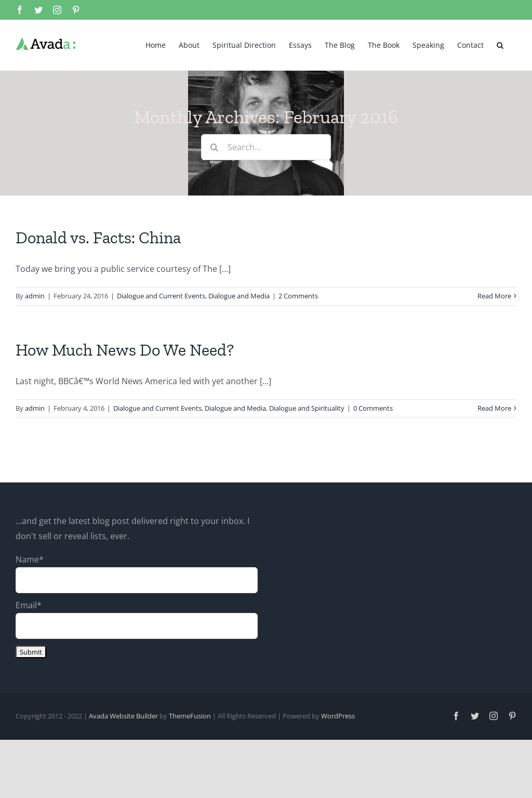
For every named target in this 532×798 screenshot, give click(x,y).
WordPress (338, 716)
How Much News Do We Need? (125, 350)
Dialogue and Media (239, 296)
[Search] (214, 147)
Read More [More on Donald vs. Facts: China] (494, 296)
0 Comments (373, 408)
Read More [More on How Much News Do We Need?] (494, 408)
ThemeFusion (190, 716)
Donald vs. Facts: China (98, 238)
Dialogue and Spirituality (307, 408)
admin (35, 296)
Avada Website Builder (123, 716)
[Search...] (266, 147)
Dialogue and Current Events (161, 296)
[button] (500, 44)
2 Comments (298, 296)
